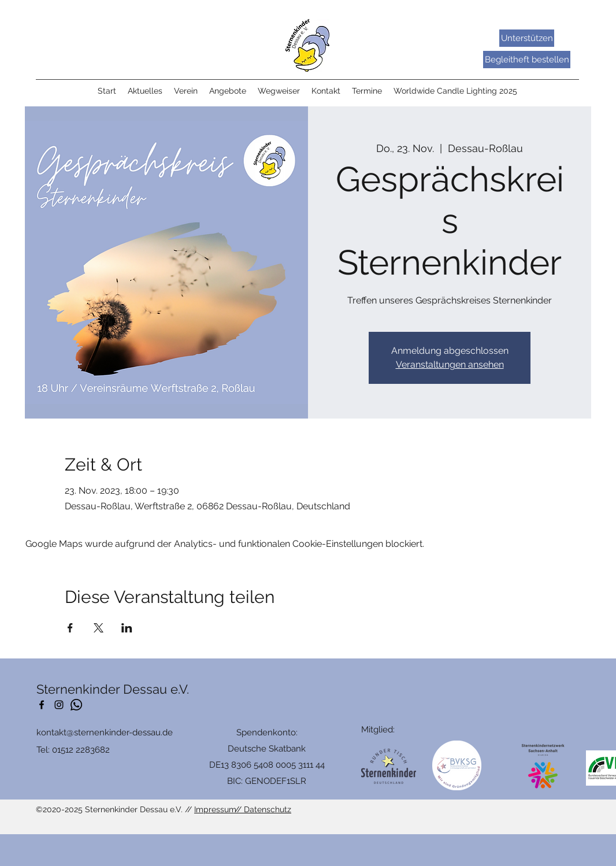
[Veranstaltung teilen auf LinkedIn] (127, 628)
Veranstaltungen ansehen (450, 364)
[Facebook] (42, 705)
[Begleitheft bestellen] (527, 60)
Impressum (215, 809)
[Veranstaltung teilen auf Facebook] (70, 628)
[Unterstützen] (527, 38)
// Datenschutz (263, 809)
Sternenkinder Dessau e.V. (113, 689)
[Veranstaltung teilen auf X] (99, 628)
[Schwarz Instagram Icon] (59, 705)
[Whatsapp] (76, 705)
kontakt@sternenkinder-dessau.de (105, 732)
